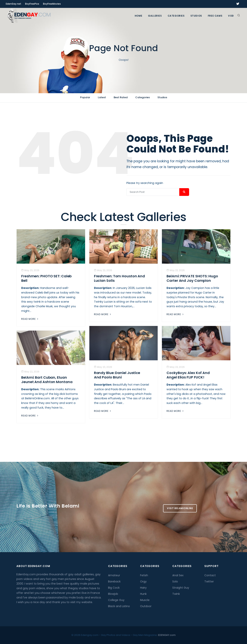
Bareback (114, 581)
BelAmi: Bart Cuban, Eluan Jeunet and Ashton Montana (47, 380)
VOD (231, 16)
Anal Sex (178, 575)
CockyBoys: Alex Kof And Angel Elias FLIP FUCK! (188, 375)
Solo (175, 581)
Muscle (145, 600)
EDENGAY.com (167, 635)
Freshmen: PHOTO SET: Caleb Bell (46, 278)
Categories (176, 16)
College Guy (116, 600)
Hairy (143, 588)
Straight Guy (181, 588)
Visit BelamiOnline (180, 508)
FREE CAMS (215, 16)
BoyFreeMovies (52, 4)
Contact (210, 575)
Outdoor (146, 606)
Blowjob (113, 594)
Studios (196, 16)
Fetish (144, 575)
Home (138, 16)
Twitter (209, 581)
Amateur (114, 575)
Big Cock (114, 588)
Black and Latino (119, 606)
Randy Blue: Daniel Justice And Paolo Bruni (117, 375)
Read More (30, 319)
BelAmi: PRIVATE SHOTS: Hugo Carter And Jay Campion (192, 278)
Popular (85, 97)
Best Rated (121, 97)
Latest (102, 97)
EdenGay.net (14, 4)
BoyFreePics (32, 4)
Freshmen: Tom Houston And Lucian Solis (120, 278)
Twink (176, 594)
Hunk (143, 594)
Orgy (143, 581)
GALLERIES (155, 16)
